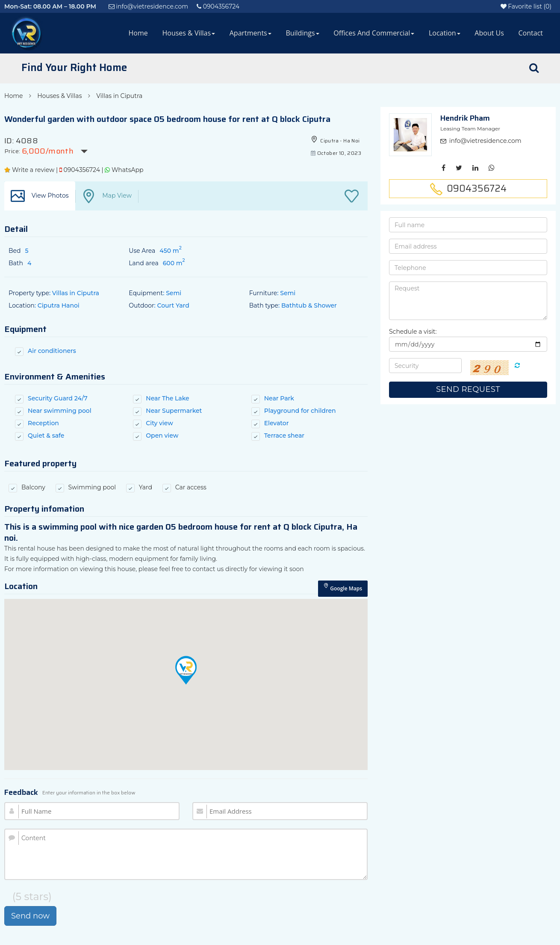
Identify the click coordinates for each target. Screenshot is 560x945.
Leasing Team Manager (470, 129)
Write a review (29, 170)
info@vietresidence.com (485, 141)
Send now (30, 916)
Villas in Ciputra (119, 96)
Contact (531, 33)
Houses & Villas (189, 33)
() (526, 6)
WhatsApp (124, 170)
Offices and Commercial (374, 33)
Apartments (251, 33)
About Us (489, 33)
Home (138, 33)
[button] (186, 670)
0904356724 (80, 170)
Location (445, 33)
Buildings (302, 33)
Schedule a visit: (413, 332)
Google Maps (343, 588)
